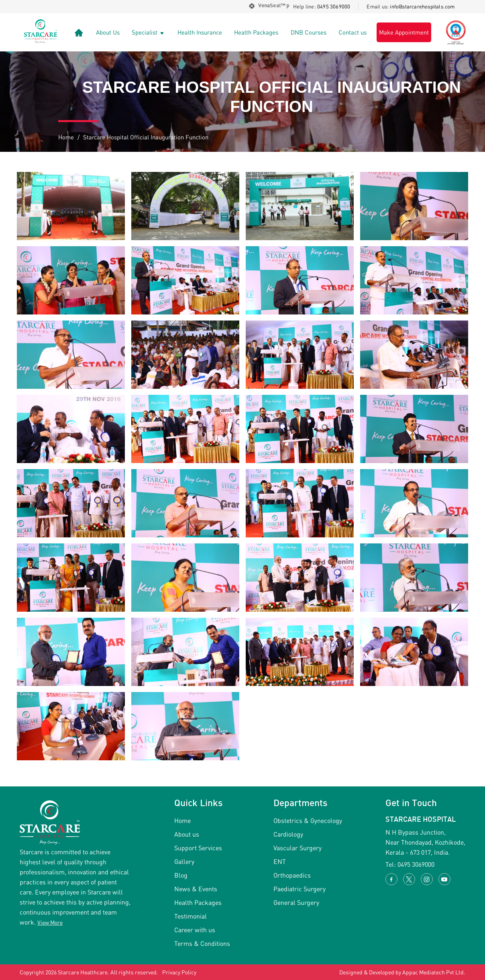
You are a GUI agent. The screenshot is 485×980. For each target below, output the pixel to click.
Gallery (184, 861)
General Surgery (296, 902)
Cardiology (288, 834)
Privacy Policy (179, 972)
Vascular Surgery (298, 848)
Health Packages (256, 32)
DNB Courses (309, 32)
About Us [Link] (108, 32)
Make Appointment (404, 32)
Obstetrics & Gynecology (308, 820)
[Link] (79, 32)
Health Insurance (200, 32)
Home (66, 137)
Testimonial (191, 916)
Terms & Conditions (202, 943)
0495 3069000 (334, 6)
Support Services (198, 848)
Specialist (148, 32)
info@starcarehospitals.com (422, 6)
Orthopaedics (292, 875)
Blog (181, 875)
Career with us (195, 930)
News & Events (196, 889)
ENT (280, 861)
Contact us (353, 32)
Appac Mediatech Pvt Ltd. (434, 972)
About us (187, 834)
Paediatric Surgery (300, 889)
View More (50, 922)
